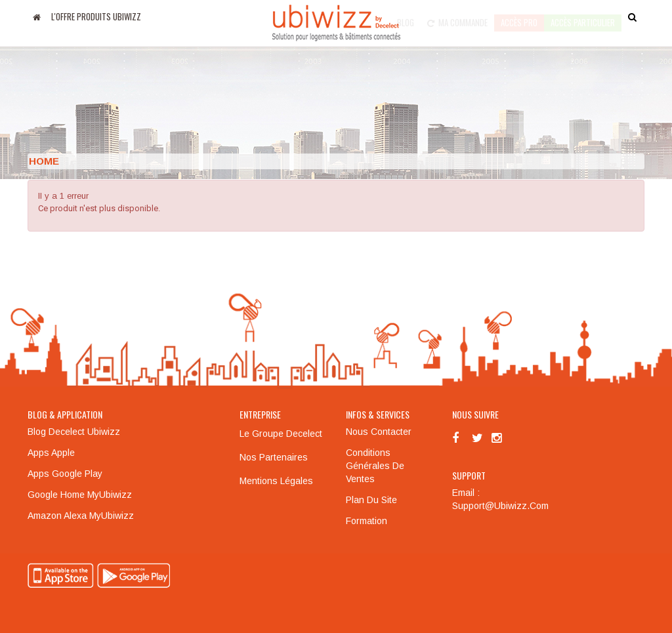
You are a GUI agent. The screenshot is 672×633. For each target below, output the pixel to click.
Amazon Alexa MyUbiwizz (81, 516)
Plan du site (371, 500)
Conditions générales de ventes (375, 466)
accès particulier (583, 16)
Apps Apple (51, 453)
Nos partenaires (274, 457)
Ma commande (457, 16)
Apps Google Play (65, 474)
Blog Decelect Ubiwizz (74, 432)
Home (44, 161)
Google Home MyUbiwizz (80, 495)
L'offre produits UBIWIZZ (96, 16)
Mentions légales (276, 481)
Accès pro (519, 16)
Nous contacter (379, 432)
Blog (406, 16)
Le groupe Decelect (281, 434)
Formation (367, 521)
